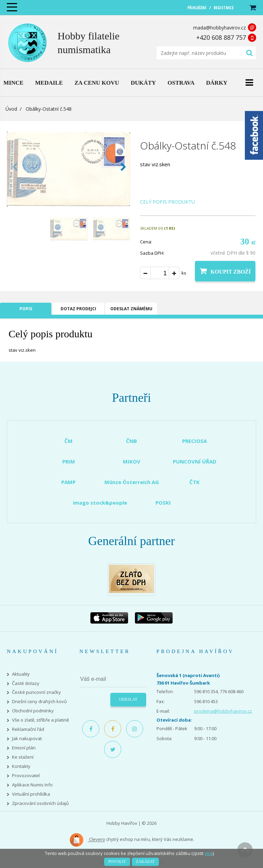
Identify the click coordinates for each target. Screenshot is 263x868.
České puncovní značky (36, 692)
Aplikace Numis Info (32, 785)
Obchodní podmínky (33, 711)
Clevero (87, 840)
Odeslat (128, 699)
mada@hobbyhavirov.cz (220, 28)
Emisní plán (24, 748)
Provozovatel (26, 776)
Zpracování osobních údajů (40, 803)
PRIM (69, 461)
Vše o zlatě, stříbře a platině (40, 720)
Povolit (117, 861)
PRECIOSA (195, 441)
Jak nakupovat (27, 739)
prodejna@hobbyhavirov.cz (223, 711)
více (209, 853)
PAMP (68, 482)
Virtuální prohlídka (31, 794)
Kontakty (21, 766)
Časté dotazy (26, 683)
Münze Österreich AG (132, 482)
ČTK (195, 482)
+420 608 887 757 (221, 37)
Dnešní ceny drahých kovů (39, 702)
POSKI (163, 503)
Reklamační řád (28, 729)
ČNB (131, 441)
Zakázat (145, 861)
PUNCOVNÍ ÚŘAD (195, 461)
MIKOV (132, 461)
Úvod (11, 109)
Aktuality (21, 674)
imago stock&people (100, 503)
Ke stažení (23, 757)
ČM (68, 441)
